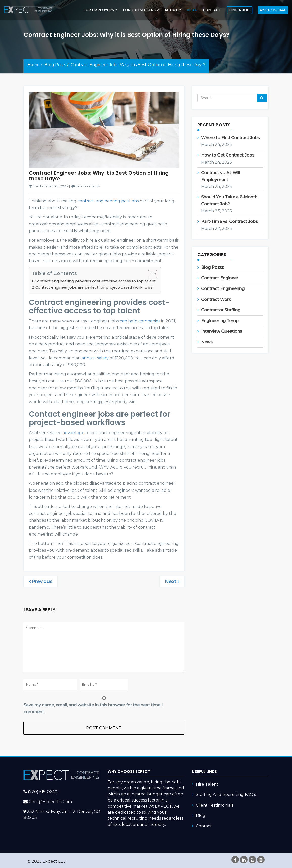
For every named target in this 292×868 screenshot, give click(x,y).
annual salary (95, 358)
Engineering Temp (220, 321)
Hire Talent (207, 784)
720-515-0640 (273, 10)
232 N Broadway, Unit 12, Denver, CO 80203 (62, 815)
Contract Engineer (220, 278)
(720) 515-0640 (43, 792)
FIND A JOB (239, 10)
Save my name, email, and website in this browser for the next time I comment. (93, 708)
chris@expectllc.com (50, 802)
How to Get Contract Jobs (228, 155)
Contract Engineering (223, 289)
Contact (212, 10)
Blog (192, 10)
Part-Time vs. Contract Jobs (229, 222)
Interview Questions (222, 331)
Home (33, 65)
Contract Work (216, 299)
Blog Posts (55, 65)
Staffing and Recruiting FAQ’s (226, 795)
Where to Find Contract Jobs (230, 138)
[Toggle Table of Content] (150, 274)
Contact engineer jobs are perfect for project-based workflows (94, 287)
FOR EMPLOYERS (99, 10)
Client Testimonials (215, 805)
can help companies (140, 321)
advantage (74, 433)
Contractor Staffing (221, 310)
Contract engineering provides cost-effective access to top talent (95, 281)
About (171, 10)
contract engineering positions (108, 201)
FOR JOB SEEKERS (139, 10)
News (207, 342)
